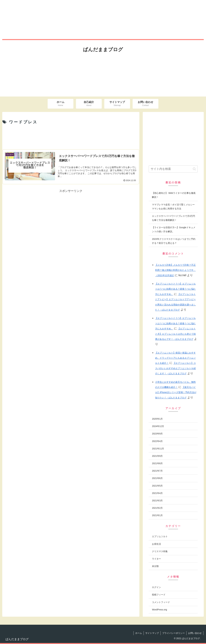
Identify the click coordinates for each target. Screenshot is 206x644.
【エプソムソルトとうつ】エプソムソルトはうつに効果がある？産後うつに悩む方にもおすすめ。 (175, 289)
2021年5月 (157, 486)
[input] (173, 169)
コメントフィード (161, 602)
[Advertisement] (71, 137)
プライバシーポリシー (173, 633)
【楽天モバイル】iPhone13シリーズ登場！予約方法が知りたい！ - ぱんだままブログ (176, 392)
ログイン (156, 587)
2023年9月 (157, 434)
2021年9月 (157, 456)
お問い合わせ (195, 633)
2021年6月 (157, 478)
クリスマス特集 (160, 551)
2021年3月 (157, 501)
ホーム (139, 633)
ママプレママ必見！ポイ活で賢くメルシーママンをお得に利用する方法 (173, 207)
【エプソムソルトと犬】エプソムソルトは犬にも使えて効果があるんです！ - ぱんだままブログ (175, 334)
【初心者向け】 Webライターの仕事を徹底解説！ (174, 195)
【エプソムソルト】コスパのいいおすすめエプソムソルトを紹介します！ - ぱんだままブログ (175, 368)
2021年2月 (157, 508)
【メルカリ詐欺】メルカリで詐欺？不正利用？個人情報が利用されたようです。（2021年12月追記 (175, 270)
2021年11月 (158, 449)
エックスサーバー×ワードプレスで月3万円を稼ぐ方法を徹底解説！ (173, 218)
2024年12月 (158, 426)
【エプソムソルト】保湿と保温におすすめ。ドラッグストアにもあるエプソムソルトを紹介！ (175, 358)
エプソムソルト (160, 536)
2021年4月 (157, 493)
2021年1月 (157, 515)
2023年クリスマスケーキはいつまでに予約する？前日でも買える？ (174, 241)
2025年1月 (157, 419)
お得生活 (156, 544)
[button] (194, 169)
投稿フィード (159, 595)
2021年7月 (157, 471)
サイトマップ (152, 633)
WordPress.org (159, 610)
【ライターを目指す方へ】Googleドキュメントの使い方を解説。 (174, 229)
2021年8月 (157, 463)
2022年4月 (157, 441)
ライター (156, 559)
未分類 (155, 566)
